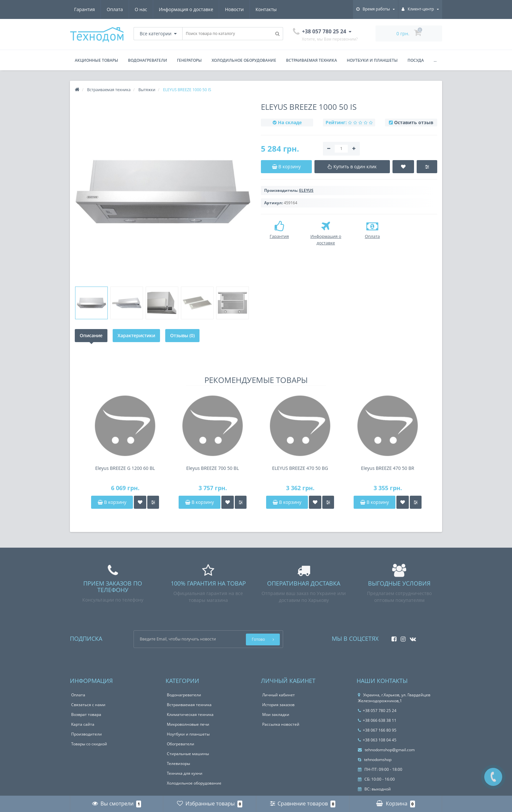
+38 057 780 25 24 (377, 711)
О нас (141, 9)
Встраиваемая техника (312, 60)
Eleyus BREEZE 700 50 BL (212, 468)
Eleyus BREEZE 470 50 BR (388, 468)
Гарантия (85, 9)
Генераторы (189, 60)
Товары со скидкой (89, 744)
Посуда (416, 60)
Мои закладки (276, 714)
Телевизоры (178, 763)
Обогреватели (181, 744)
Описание (91, 335)
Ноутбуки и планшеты (372, 60)
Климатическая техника (190, 714)
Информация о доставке (186, 9)
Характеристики (136, 335)
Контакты (266, 9)
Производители (87, 734)
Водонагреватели (148, 60)
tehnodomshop (375, 760)
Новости (234, 9)
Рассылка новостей (281, 724)
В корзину (112, 502)
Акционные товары (96, 60)
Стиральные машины (188, 754)
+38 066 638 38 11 (377, 720)
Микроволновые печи (188, 724)
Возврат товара (86, 714)
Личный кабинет (279, 695)
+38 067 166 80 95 (377, 730)
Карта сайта (83, 724)
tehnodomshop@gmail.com (386, 750)
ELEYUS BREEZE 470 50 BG (300, 468)
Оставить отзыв (414, 122)
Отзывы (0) (182, 335)
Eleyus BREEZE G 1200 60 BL (125, 468)
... (435, 60)
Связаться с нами (88, 705)
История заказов (278, 705)
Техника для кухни (185, 773)
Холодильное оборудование (244, 60)
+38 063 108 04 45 (377, 740)
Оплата (115, 9)
